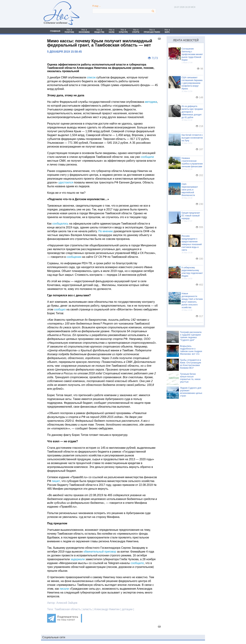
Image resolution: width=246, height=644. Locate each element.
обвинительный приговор (100, 552)
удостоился (66, 182)
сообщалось (61, 224)
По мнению (106, 231)
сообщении (74, 257)
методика (151, 102)
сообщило (137, 563)
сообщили (147, 157)
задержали (78, 559)
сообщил (60, 309)
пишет (56, 481)
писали (64, 589)
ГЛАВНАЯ (55, 31)
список (91, 77)
